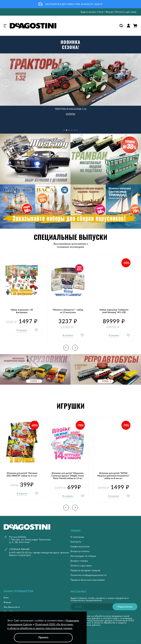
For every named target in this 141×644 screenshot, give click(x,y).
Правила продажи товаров (85, 562)
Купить (24, 168)
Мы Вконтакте (12, 598)
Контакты (76, 533)
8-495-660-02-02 (19, 544)
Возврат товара (79, 552)
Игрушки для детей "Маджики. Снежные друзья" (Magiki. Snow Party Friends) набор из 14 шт (68, 467)
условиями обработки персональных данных (104, 611)
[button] (132, 79)
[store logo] (33, 26)
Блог (101, 12)
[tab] (104, 522)
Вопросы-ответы (80, 543)
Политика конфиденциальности (88, 567)
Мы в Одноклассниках (16, 608)
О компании (77, 528)
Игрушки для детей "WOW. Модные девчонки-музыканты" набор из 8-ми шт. (113, 467)
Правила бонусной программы (88, 571)
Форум (110, 12)
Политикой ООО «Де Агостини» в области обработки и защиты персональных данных (105, 614)
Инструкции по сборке (83, 547)
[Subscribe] (125, 598)
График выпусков (80, 538)
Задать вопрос (89, 12)
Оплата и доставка (126, 12)
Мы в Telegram (12, 603)
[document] (43, 631)
